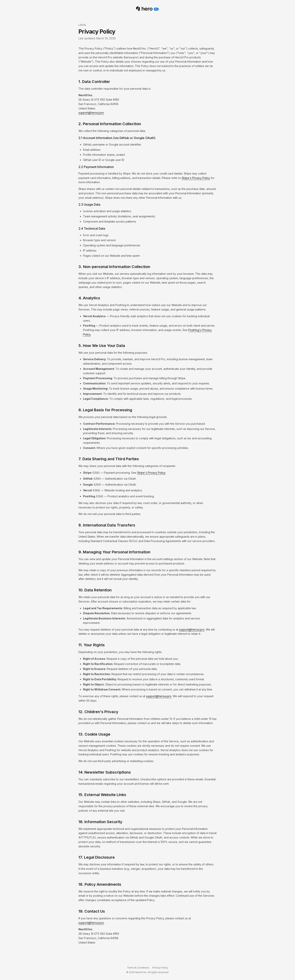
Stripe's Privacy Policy (196, 178)
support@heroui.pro (91, 113)
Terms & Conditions (138, 968)
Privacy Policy (160, 968)
